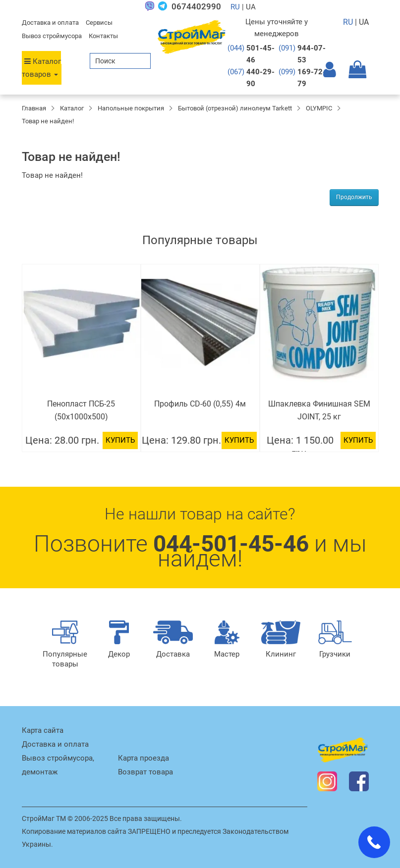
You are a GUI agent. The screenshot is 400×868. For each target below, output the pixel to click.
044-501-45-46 (231, 544)
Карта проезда (143, 758)
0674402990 (196, 6)
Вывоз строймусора (52, 36)
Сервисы (99, 23)
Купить (120, 440)
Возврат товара (145, 772)
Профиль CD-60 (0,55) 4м (200, 404)
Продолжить (354, 197)
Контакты (103, 36)
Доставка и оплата (50, 23)
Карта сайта (43, 730)
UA (364, 22)
